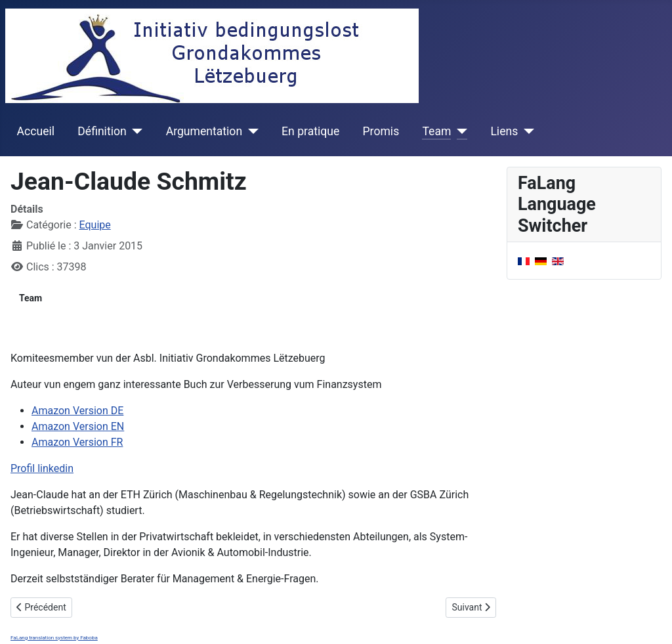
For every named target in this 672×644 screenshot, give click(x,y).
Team (436, 131)
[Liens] (526, 131)
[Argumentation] (250, 131)
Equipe (95, 225)
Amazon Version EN (78, 426)
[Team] (459, 131)
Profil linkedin (42, 468)
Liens (504, 131)
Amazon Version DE (77, 411)
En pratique (310, 131)
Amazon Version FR (77, 442)
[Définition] (135, 131)
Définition (102, 131)
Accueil (36, 131)
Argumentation (204, 131)
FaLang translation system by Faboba (54, 638)
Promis (381, 131)
